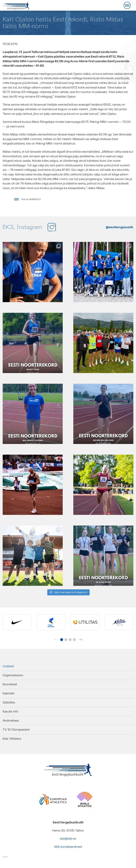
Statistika (9, 702)
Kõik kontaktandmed (68, 847)
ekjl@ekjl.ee (68, 839)
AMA (5, 857)
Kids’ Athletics (12, 739)
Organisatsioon (13, 675)
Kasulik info (10, 712)
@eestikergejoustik (120, 227)
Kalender (9, 693)
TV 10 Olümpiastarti (16, 730)
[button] (62, 640)
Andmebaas (11, 721)
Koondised (10, 684)
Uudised (8, 666)
